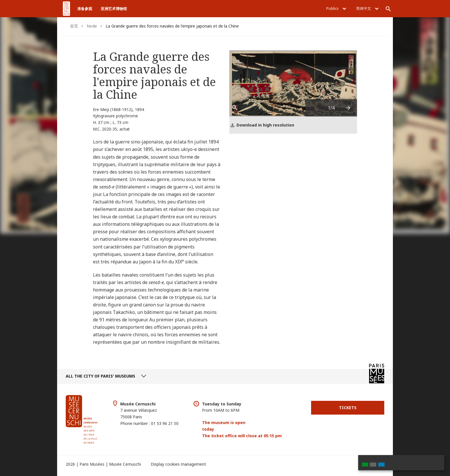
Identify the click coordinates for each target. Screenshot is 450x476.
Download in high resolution (265, 125)
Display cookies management (178, 464)
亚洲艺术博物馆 (114, 9)
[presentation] (348, 108)
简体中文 (367, 8)
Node (92, 26)
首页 (74, 26)
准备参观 (85, 9)
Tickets (348, 408)
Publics (336, 8)
